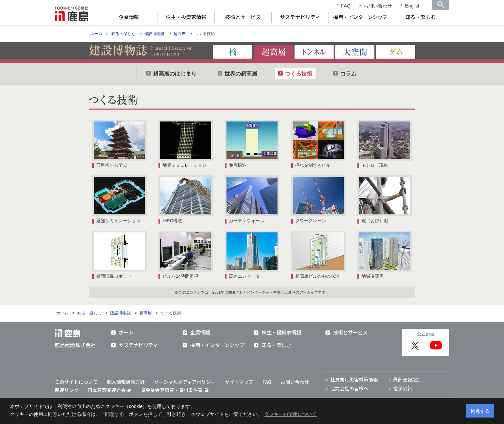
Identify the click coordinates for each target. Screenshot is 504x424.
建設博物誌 (154, 34)
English (413, 6)
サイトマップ (239, 382)
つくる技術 (299, 74)
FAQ (346, 6)
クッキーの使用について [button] (290, 414)
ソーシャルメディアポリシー (185, 382)
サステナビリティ (300, 17)
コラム (348, 74)
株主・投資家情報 (186, 17)
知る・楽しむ (421, 17)
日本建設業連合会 (109, 390)
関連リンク (67, 390)
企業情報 (129, 17)
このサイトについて (76, 382)
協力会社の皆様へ (349, 389)
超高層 (180, 34)
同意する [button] (480, 411)
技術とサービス (243, 17)
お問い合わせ (378, 6)
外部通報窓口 (407, 380)
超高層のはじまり (175, 74)
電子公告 (403, 389)
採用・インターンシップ (360, 17)
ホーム (96, 34)
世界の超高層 (241, 74)
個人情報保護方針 (126, 382)
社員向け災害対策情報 (354, 380)
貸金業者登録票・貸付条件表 (172, 390)
